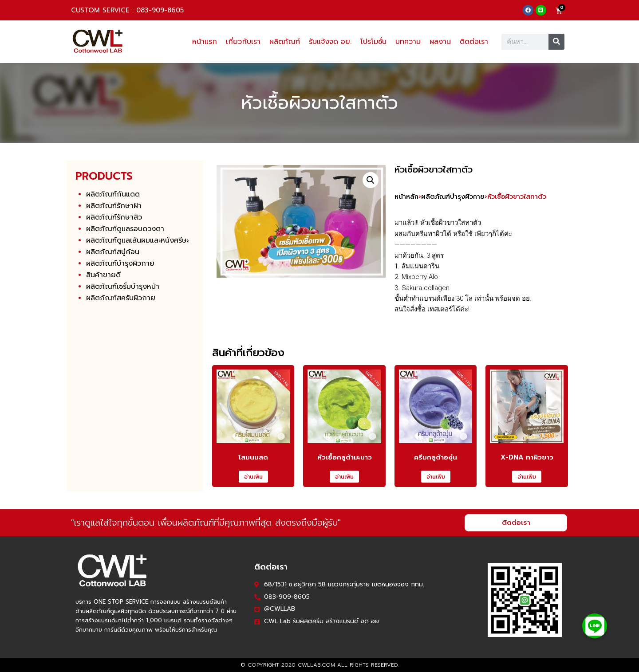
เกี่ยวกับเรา (243, 42)
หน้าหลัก (406, 196)
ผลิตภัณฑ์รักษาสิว (114, 217)
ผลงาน (440, 42)
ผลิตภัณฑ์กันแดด (113, 194)
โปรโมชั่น (373, 42)
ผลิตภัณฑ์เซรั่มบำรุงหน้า (123, 287)
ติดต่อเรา (474, 42)
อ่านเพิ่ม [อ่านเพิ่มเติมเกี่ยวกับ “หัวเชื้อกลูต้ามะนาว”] (344, 477)
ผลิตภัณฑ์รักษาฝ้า (114, 206)
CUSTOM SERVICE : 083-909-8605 (127, 10)
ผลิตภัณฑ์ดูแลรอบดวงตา (125, 229)
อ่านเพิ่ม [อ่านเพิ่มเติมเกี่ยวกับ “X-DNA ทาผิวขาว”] (527, 477)
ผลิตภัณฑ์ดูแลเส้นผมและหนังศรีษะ (138, 240)
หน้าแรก (205, 42)
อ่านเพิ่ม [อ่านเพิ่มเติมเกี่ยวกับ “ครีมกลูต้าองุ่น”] (436, 477)
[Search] (556, 42)
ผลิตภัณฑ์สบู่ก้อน (113, 252)
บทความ (408, 42)
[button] (371, 180)
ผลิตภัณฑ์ (285, 42)
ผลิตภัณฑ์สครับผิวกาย (121, 298)
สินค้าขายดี (103, 275)
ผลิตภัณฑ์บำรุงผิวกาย (120, 263)
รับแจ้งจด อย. (330, 42)
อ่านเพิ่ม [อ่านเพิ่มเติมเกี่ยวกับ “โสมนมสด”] (253, 477)
